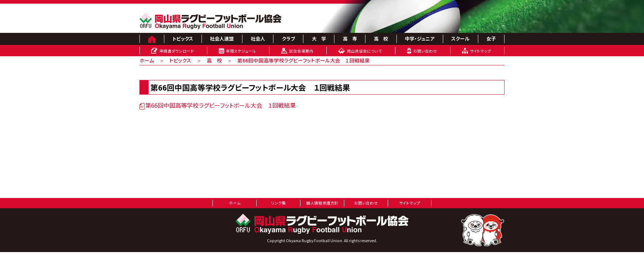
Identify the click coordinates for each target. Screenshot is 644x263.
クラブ (288, 39)
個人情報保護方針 (322, 203)
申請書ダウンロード (177, 51)
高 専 (350, 39)
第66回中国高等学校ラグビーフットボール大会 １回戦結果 (304, 60)
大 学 (319, 39)
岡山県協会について (364, 51)
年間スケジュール (241, 51)
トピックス (183, 39)
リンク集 (279, 203)
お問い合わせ (425, 51)
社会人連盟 (222, 39)
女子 (491, 39)
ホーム (147, 60)
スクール (460, 39)
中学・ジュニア (420, 39)
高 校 (381, 39)
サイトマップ (480, 51)
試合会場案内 (301, 51)
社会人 (258, 39)
